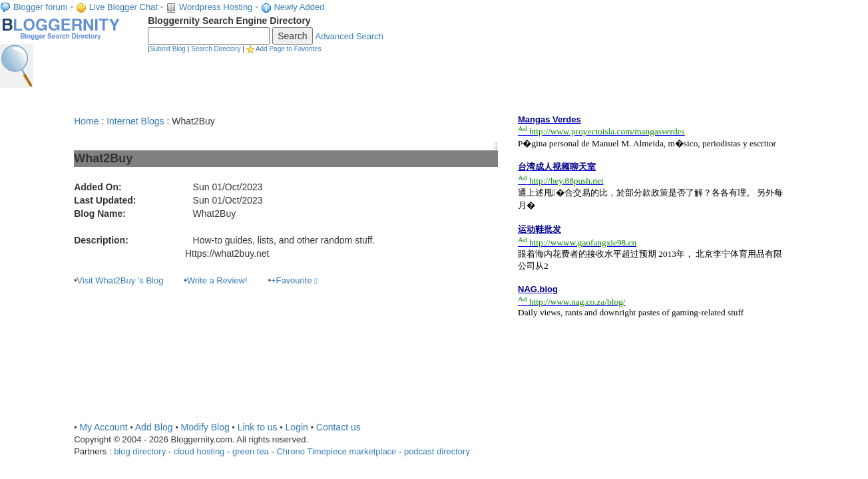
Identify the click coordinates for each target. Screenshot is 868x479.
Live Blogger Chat (123, 7)
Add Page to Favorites (289, 49)
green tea (251, 451)
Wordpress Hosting (216, 7)
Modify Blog (205, 427)
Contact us (338, 427)
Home (86, 121)
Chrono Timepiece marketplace (336, 451)
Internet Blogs (135, 121)
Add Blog (154, 427)
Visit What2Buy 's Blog (120, 280)
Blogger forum (41, 7)
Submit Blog (168, 49)
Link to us (258, 427)
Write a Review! (217, 280)
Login (297, 427)
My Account (103, 427)
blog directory (140, 451)
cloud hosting (199, 451)
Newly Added (299, 7)
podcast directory (437, 451)
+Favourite (294, 280)
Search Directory (216, 49)
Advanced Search (349, 36)
